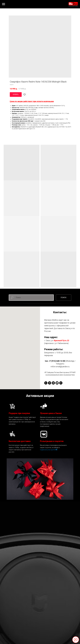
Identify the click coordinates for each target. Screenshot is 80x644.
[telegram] (50, 383)
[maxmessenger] (53, 383)
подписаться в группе (48, 450)
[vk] (61, 383)
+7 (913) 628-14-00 (57, 361)
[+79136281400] (46, 383)
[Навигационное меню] (4, 4)
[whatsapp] (57, 383)
